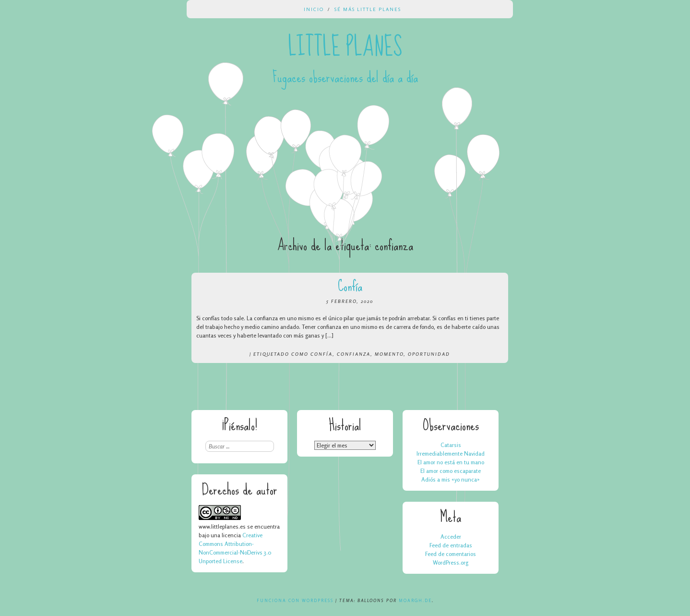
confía (321, 354)
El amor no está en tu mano (451, 462)
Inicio (314, 9)
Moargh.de (415, 600)
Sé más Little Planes (368, 9)
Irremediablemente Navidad (451, 453)
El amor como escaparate (451, 471)
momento (389, 354)
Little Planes (345, 47)
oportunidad (429, 354)
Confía (350, 286)
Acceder (451, 537)
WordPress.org (451, 562)
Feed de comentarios (451, 554)
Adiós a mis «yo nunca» (451, 479)
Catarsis (451, 445)
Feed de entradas (451, 545)
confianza (354, 354)
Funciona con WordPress (295, 600)
